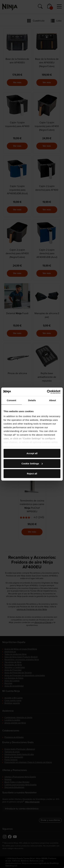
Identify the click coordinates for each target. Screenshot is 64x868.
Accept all (32, 453)
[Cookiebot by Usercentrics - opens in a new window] (47, 392)
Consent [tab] (12, 400)
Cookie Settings (32, 463)
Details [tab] (32, 400)
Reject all (32, 474)
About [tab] (53, 400)
